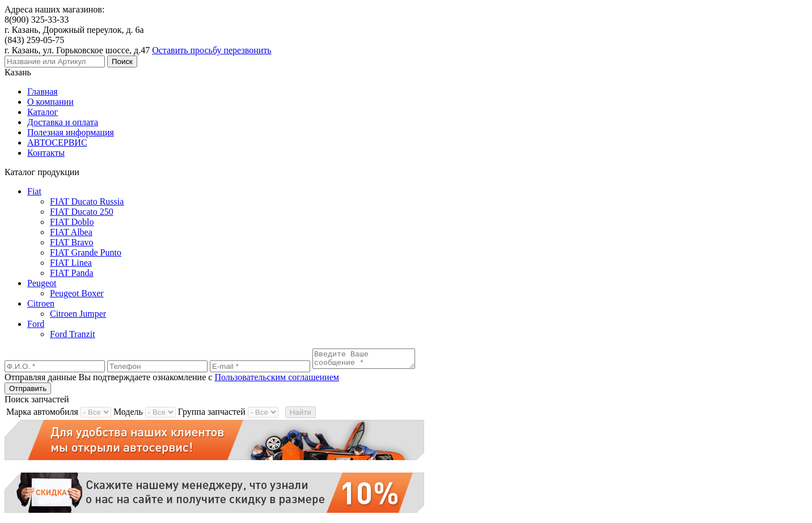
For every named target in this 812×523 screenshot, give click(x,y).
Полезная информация (71, 132)
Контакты (46, 153)
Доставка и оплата (63, 122)
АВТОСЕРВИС (57, 143)
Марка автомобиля (42, 415)
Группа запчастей (212, 415)
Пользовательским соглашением (277, 380)
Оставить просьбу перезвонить (212, 50)
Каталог (43, 112)
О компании (50, 102)
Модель (128, 415)
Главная (43, 92)
